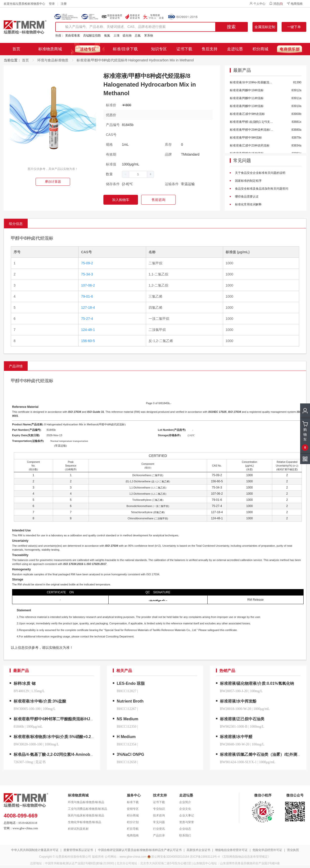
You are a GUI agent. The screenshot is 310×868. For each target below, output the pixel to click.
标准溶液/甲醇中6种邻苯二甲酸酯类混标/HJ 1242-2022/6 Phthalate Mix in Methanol (88, 719)
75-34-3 (87, 274)
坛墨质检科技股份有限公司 (73, 857)
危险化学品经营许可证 (267, 850)
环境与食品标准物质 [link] (53, 60)
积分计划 (133, 822)
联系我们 (185, 835)
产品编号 (113, 125)
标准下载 (133, 802)
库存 (168, 145)
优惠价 (111, 115)
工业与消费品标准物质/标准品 (87, 809)
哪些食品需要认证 (246, 197)
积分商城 (260, 49)
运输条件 (172, 184)
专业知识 (159, 809)
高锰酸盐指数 (92, 36)
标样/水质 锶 (25, 683)
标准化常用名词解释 (248, 204)
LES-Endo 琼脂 (131, 683)
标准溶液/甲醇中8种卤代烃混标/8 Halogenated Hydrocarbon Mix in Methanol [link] (135, 60)
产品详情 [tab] (16, 366)
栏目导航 (133, 829)
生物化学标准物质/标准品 (85, 822)
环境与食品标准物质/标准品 (86, 802)
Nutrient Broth (130, 701)
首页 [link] (25, 60)
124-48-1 (88, 330)
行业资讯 (159, 829)
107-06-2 (88, 285)
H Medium (126, 737)
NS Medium (127, 719)
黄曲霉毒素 (73, 36)
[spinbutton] (138, 174)
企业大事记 (187, 815)
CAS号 (111, 135)
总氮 (138, 36)
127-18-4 (88, 307)
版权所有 (98, 857)
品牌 (168, 154)
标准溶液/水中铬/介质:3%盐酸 (40, 701)
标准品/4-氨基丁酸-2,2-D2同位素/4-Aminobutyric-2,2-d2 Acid (68, 754)
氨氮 (107, 36)
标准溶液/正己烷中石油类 (242, 719)
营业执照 (293, 850)
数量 (109, 174)
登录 (52, 4)
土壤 (116, 36)
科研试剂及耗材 (78, 829)
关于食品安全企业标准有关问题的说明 (260, 173)
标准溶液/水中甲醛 (236, 737)
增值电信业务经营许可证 (231, 850)
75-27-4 (87, 319)
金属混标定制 (265, 27)
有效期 (111, 154)
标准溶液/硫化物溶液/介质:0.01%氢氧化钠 (257, 683)
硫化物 (127, 36)
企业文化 (185, 809)
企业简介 (185, 802)
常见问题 (242, 161)
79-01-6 (87, 296)
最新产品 (242, 71)
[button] (126, 174)
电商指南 (295, 4)
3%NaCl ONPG (130, 754)
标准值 (111, 164)
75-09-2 (87, 263)
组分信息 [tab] (16, 224)
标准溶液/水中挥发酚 (238, 701)
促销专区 (133, 809)
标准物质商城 (50, 49)
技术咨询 (159, 815)
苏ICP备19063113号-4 (205, 857)
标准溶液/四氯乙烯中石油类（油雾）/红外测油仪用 (264, 754)
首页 (16, 49)
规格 (109, 145)
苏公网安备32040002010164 (170, 857)
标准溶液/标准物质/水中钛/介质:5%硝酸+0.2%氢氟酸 (60, 737)
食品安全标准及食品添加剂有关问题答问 (261, 189)
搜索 (231, 27)
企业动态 (185, 829)
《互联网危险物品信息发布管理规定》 (246, 857)
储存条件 (113, 184)
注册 (64, 4)
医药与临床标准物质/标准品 (86, 815)
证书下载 (184, 49)
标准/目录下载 (125, 49)
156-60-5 (88, 341)
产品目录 (159, 835)
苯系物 (149, 36)
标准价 (111, 105)
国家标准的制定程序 (248, 181)
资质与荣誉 (187, 822)
